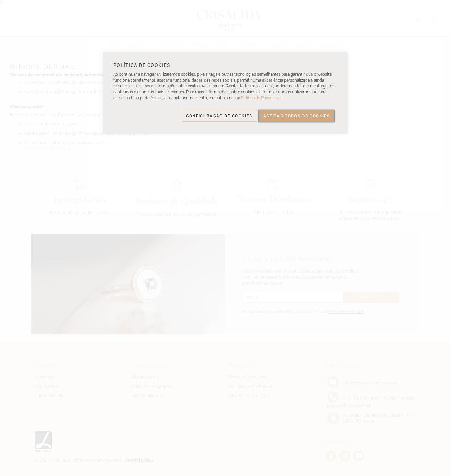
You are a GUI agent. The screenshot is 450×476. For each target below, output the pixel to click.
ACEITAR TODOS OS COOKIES (297, 116)
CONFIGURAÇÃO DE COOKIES (219, 116)
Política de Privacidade (262, 98)
